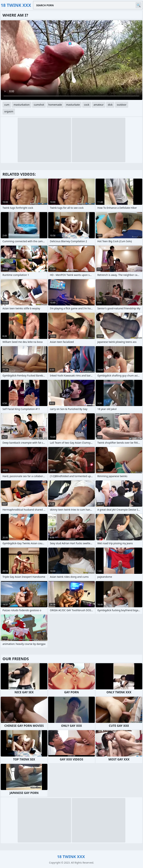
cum (7, 105)
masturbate (73, 105)
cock (87, 105)
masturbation (21, 105)
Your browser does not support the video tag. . (71, 60)
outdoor (122, 105)
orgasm (9, 111)
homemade (55, 105)
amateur (99, 105)
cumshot (39, 105)
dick (110, 105)
